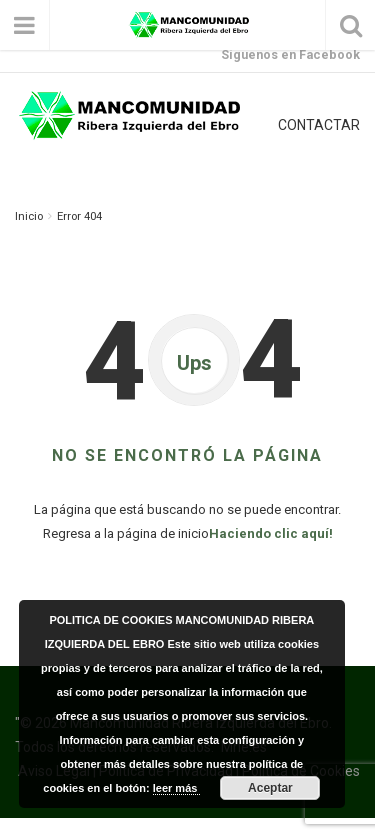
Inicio (29, 216)
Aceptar (270, 788)
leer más (177, 788)
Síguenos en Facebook (290, 54)
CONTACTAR (319, 125)
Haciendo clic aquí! (271, 533)
